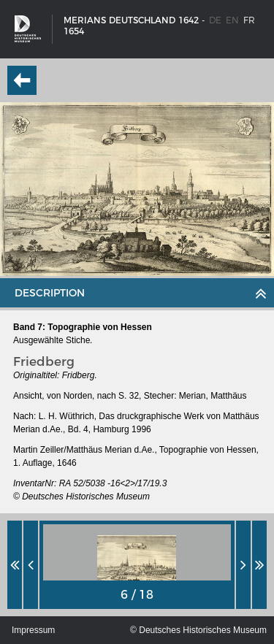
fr (249, 20)
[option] (137, 565)
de (215, 20)
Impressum (33, 630)
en (232, 20)
